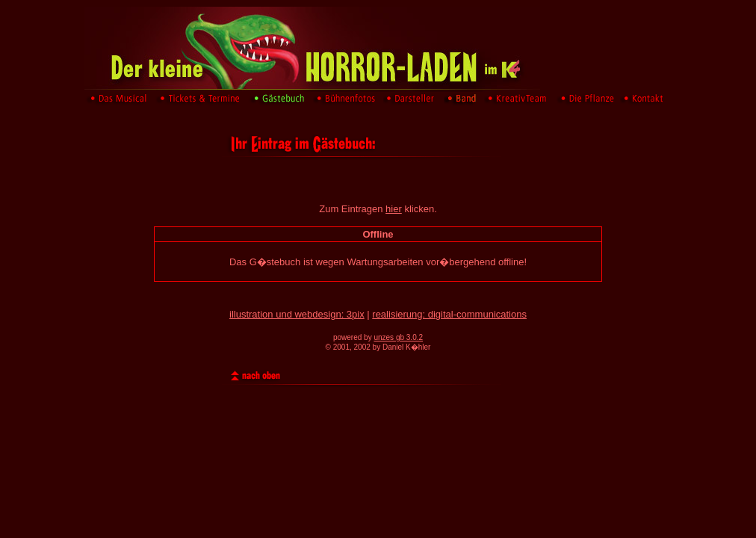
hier (394, 209)
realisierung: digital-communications (449, 314)
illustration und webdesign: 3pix (297, 314)
